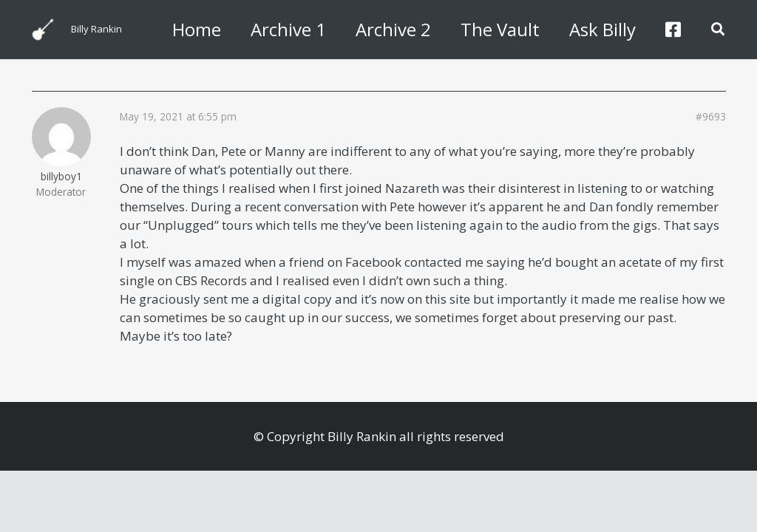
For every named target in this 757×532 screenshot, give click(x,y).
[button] (718, 30)
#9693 (711, 117)
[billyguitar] (43, 30)
